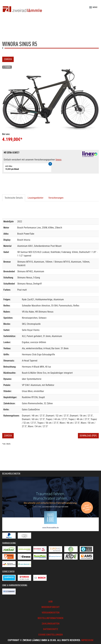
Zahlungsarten (51, 624)
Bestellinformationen (50, 618)
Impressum (87, 640)
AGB (50, 602)
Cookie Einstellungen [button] (50, 635)
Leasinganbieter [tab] (36, 198)
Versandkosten (51, 613)
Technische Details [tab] (14, 198)
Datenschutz (51, 629)
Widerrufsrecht (50, 607)
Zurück (8, 59)
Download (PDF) (88, 436)
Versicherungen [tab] (56, 198)
